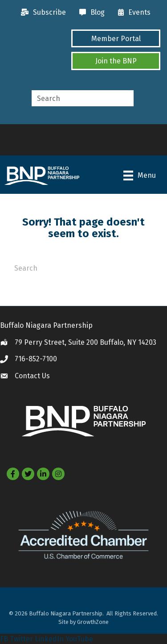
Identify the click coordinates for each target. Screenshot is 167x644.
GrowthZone (93, 622)
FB (4, 639)
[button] (116, 38)
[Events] (132, 13)
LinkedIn (49, 639)
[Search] (83, 267)
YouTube (79, 639)
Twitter (21, 639)
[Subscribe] (41, 13)
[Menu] (140, 176)
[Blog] (90, 13)
